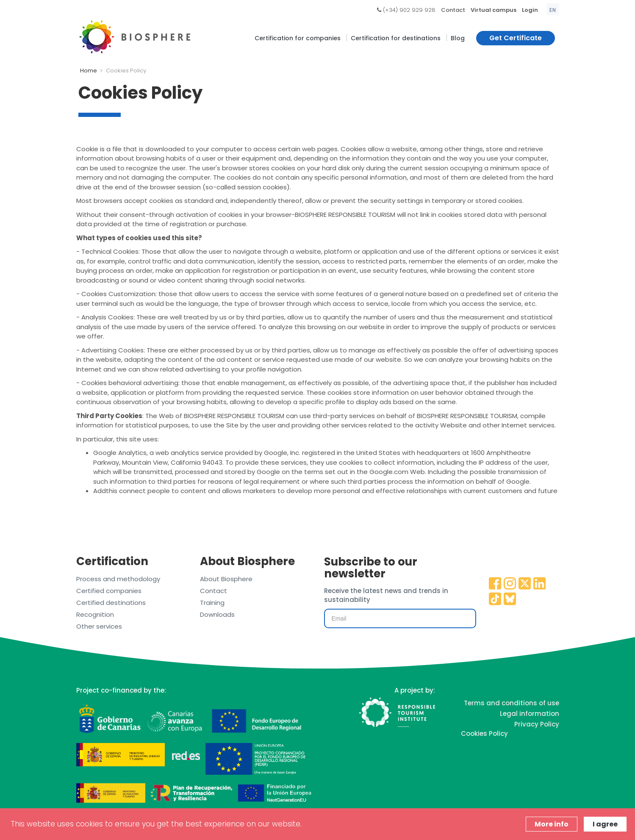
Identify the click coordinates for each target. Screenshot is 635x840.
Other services (99, 626)
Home (89, 71)
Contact (453, 10)
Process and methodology (118, 579)
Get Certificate (516, 38)
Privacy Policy (537, 724)
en (553, 10)
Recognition (95, 614)
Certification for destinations (396, 38)
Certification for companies (298, 38)
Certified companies (109, 591)
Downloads (217, 614)
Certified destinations (111, 603)
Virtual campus (494, 10)
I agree (605, 824)
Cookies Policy (484, 733)
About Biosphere (226, 579)
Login (530, 10)
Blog (458, 38)
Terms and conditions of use (512, 703)
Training (212, 603)
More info (552, 824)
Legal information (530, 714)
